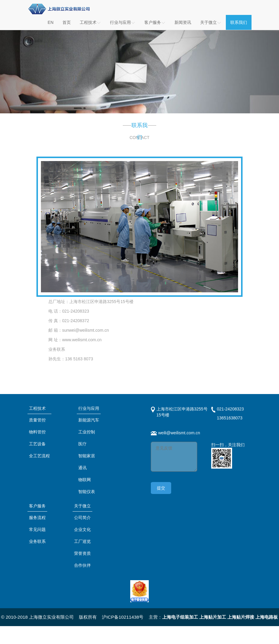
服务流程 (37, 518)
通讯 (82, 468)
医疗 (82, 444)
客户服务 (37, 506)
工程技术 (90, 22)
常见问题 (37, 529)
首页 (67, 22)
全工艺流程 (39, 456)
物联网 (85, 480)
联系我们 (239, 22)
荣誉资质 (82, 553)
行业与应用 (89, 408)
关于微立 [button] (211, 22)
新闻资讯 (183, 22)
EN (51, 22)
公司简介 (82, 518)
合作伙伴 (82, 565)
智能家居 (87, 456)
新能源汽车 (89, 420)
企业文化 (82, 529)
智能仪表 (87, 492)
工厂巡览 (82, 541)
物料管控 (37, 432)
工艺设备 (37, 444)
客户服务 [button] (155, 22)
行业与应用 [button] (123, 22)
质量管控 (37, 420)
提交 (161, 488)
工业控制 (87, 432)
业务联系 (37, 541)
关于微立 (82, 506)
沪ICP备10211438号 (123, 617)
